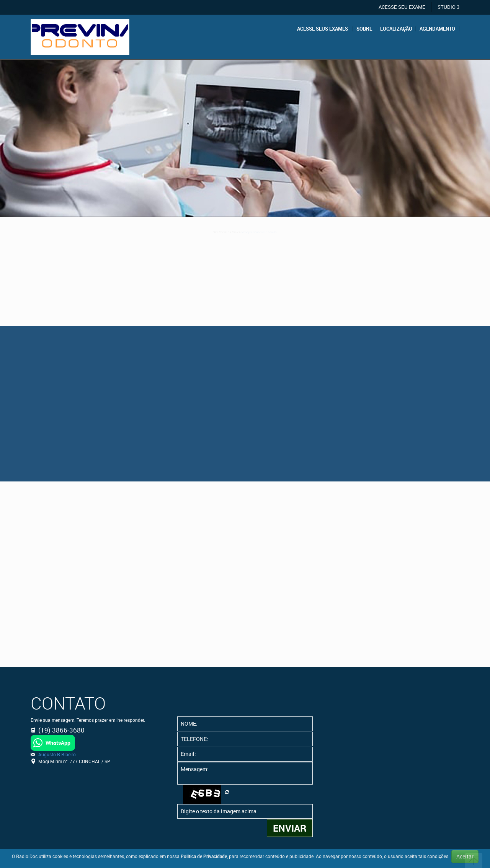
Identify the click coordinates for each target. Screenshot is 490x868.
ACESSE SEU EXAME (402, 7)
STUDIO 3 (448, 7)
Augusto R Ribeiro (57, 754)
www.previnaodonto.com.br (272, 234)
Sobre (364, 29)
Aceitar (465, 856)
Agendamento (437, 29)
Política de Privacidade (204, 856)
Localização (396, 29)
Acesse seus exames (323, 29)
